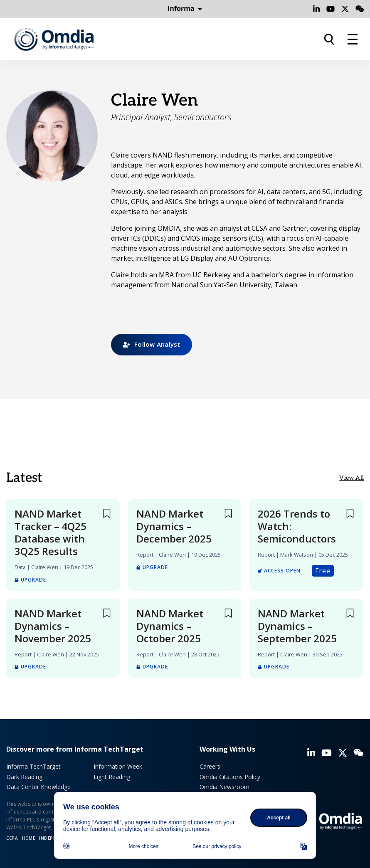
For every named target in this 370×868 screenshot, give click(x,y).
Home (28, 838)
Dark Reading (24, 777)
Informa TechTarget (33, 766)
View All (351, 478)
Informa (185, 9)
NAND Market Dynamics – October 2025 (170, 626)
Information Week (118, 766)
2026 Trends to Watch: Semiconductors (297, 526)
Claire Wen (45, 567)
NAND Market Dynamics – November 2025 (53, 626)
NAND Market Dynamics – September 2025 (297, 626)
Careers (210, 766)
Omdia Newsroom (224, 787)
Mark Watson (297, 555)
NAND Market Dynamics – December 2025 (174, 526)
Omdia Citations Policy (230, 777)
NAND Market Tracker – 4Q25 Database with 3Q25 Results (51, 533)
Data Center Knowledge (38, 787)
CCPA (12, 838)
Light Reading (112, 777)
